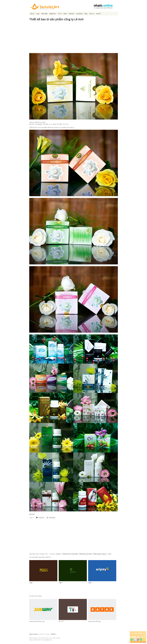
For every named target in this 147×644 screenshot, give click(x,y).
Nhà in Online (33, 634)
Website (72, 14)
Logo (38, 14)
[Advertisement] (74, 38)
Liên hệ (98, 14)
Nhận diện (44, 14)
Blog (86, 14)
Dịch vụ (92, 14)
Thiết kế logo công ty (100, 554)
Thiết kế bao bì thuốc (85, 554)
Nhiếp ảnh (53, 14)
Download (79, 14)
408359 (53, 634)
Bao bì (32, 14)
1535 (109, 554)
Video (65, 14)
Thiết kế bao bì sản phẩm (70, 554)
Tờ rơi (59, 14)
